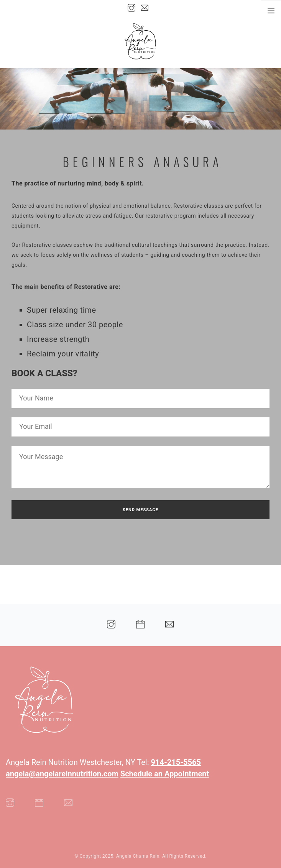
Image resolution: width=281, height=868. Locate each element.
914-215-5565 (176, 762)
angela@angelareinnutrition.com (62, 774)
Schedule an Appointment (165, 774)
